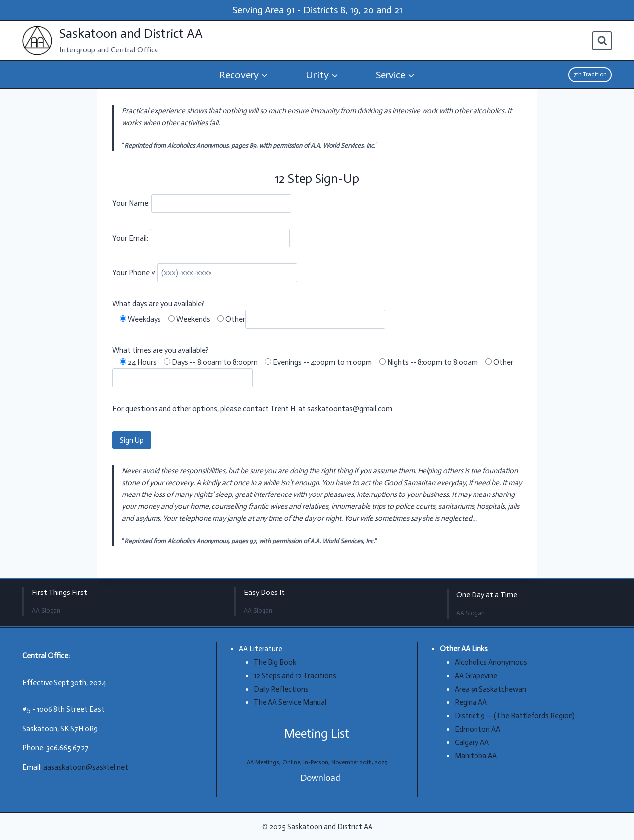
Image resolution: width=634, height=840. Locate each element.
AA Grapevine (476, 676)
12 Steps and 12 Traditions (295, 676)
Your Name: (132, 203)
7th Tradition (590, 74)
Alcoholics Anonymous (491, 662)
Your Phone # (135, 273)
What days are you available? (158, 304)
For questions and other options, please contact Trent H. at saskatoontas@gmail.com (252, 409)
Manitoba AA (476, 756)
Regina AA (471, 702)
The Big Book (275, 662)
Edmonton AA (477, 729)
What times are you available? (160, 350)
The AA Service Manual (290, 702)
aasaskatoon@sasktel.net (86, 767)
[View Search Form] (602, 41)
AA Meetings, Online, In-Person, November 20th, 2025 (317, 762)
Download (320, 778)
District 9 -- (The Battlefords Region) (515, 716)
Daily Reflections (281, 689)
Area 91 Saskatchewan (490, 689)
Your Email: (131, 238)
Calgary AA (472, 742)
